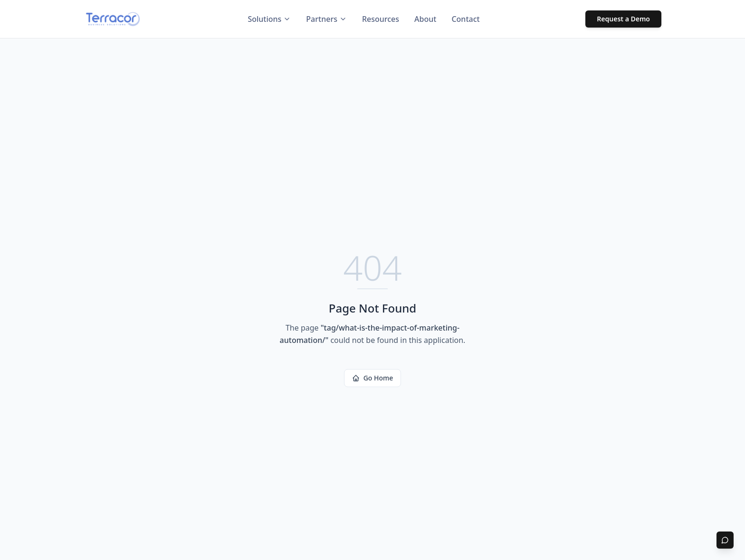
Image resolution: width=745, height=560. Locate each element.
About (425, 19)
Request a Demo (623, 19)
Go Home (373, 378)
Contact (465, 19)
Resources (381, 19)
